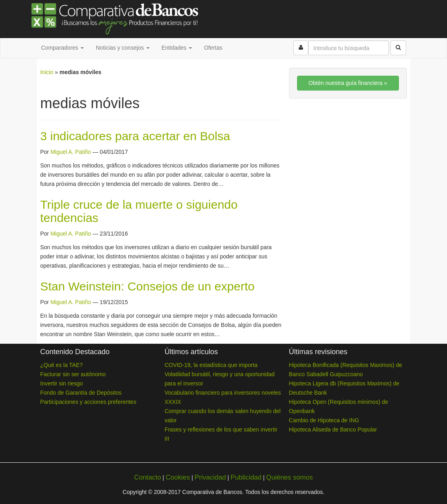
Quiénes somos (290, 477)
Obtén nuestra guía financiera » (348, 83)
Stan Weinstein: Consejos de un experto (147, 286)
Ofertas (213, 48)
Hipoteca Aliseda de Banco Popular (333, 429)
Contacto (148, 477)
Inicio (47, 72)
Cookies (178, 477)
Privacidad (210, 477)
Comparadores (63, 48)
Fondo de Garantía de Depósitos (81, 393)
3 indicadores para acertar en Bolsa (135, 136)
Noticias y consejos (123, 48)
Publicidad (246, 477)
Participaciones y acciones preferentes (88, 402)
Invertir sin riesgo (62, 383)
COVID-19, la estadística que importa (211, 365)
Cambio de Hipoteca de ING (324, 420)
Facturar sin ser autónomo (73, 374)
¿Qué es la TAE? (61, 365)
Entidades (177, 48)
